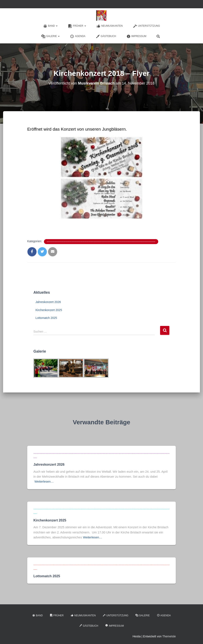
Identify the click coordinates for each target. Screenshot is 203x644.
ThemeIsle (169, 635)
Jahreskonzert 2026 (48, 302)
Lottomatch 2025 (46, 318)
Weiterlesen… (44, 481)
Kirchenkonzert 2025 (49, 310)
